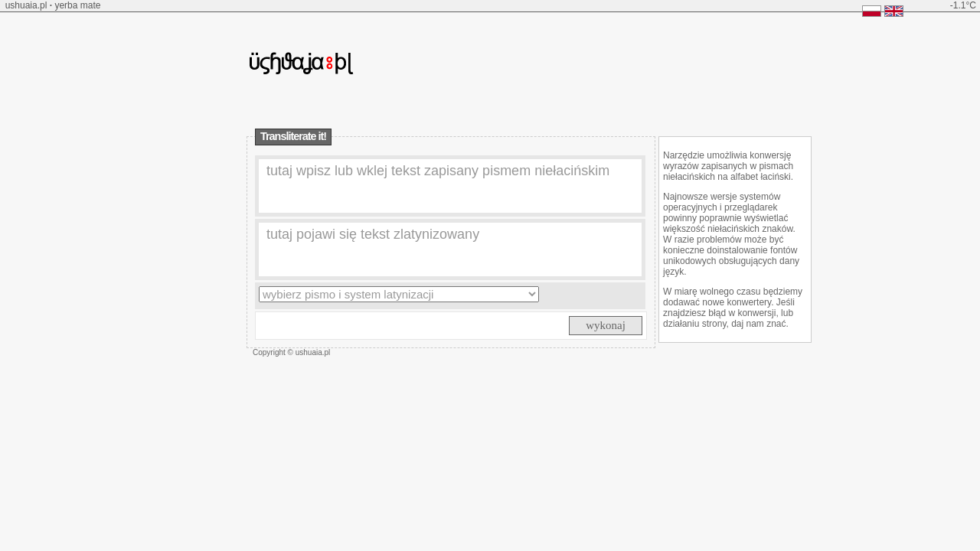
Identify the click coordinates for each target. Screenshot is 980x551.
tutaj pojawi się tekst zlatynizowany (373, 234)
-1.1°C (963, 5)
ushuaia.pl (26, 5)
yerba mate (77, 5)
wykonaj (606, 325)
